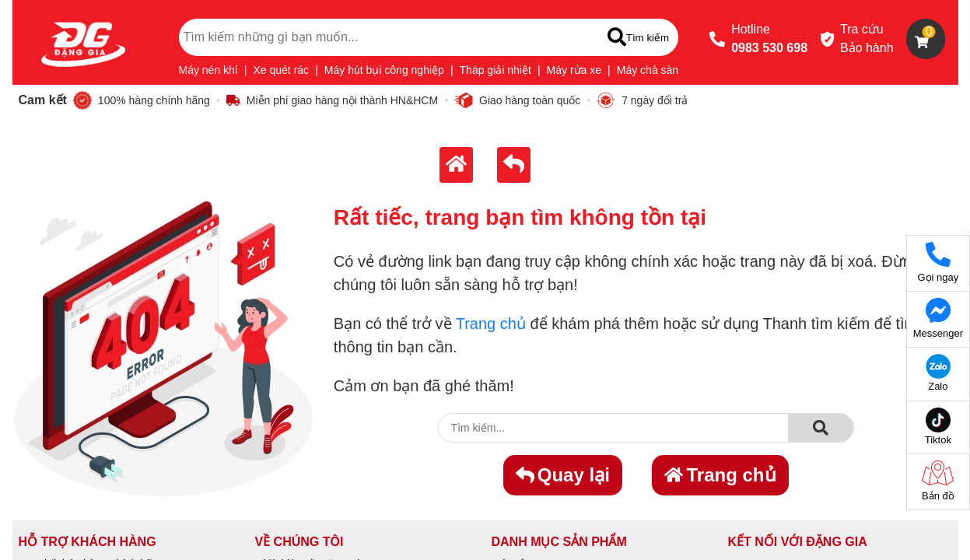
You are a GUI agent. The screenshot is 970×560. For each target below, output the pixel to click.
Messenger (938, 318)
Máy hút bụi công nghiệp (384, 70)
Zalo (938, 373)
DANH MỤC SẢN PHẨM (559, 542)
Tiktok (938, 427)
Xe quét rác (282, 70)
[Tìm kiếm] (638, 37)
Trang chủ (491, 324)
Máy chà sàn (648, 70)
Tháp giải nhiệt (496, 70)
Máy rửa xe (574, 70)
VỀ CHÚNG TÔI (299, 542)
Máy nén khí (208, 70)
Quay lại (563, 475)
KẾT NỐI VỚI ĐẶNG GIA (798, 542)
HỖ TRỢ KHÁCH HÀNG (88, 542)
